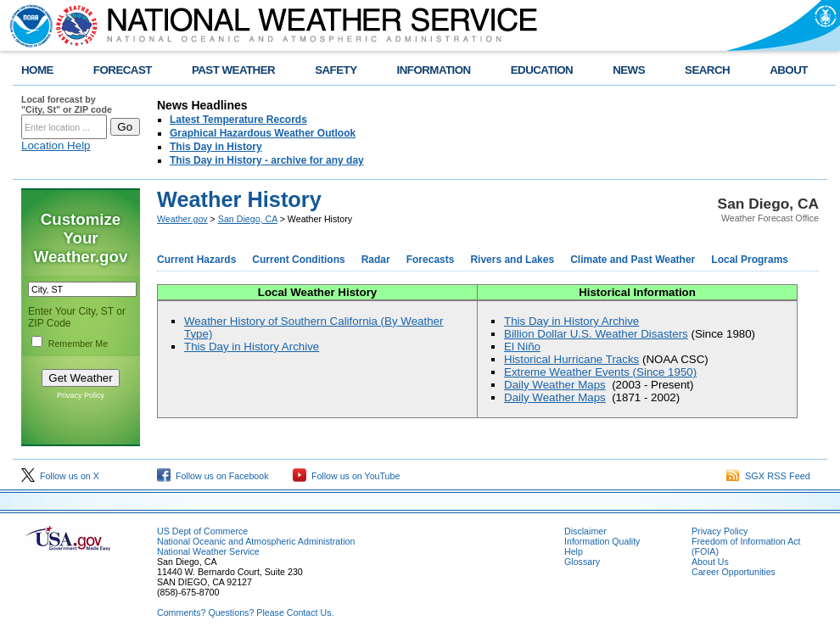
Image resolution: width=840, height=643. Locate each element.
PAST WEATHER (233, 70)
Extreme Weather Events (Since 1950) (600, 372)
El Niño (522, 347)
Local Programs (750, 260)
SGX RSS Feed (768, 476)
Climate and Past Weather (633, 260)
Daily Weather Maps (555, 385)
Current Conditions (298, 260)
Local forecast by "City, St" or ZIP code (67, 104)
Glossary (582, 562)
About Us (710, 562)
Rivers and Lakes (512, 260)
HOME (37, 70)
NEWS (629, 70)
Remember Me (78, 344)
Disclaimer (585, 531)
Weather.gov (182, 219)
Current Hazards (196, 260)
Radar (376, 260)
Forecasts (431, 260)
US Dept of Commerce (202, 531)
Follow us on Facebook (213, 476)
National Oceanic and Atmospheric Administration (256, 541)
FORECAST (123, 70)
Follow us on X (60, 476)
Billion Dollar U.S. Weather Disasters (596, 334)
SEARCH (707, 70)
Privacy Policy (81, 395)
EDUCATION (542, 70)
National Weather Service (208, 551)
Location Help (56, 145)
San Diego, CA (248, 219)
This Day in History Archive (252, 347)
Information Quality (602, 541)
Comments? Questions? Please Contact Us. (245, 612)
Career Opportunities (734, 572)
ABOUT (789, 70)
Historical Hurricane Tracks (571, 359)
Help (574, 551)
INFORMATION (434, 70)
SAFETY (336, 70)
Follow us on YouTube (346, 476)
